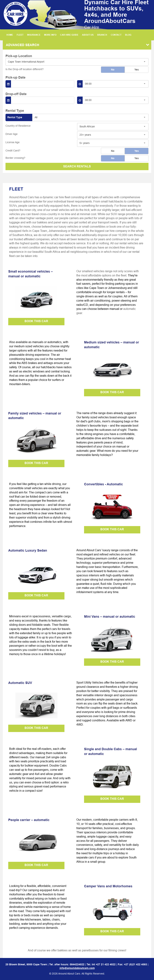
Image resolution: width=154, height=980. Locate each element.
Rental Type (15, 117)
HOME (10, 35)
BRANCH (102, 35)
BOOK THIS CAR (36, 321)
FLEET (20, 35)
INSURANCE (34, 35)
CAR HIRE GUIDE (69, 35)
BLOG (128, 35)
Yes (137, 70)
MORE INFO (50, 35)
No (113, 70)
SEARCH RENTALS (77, 166)
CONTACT (116, 35)
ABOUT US (88, 35)
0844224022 (77, 964)
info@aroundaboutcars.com (77, 968)
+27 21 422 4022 (106, 964)
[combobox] (77, 62)
